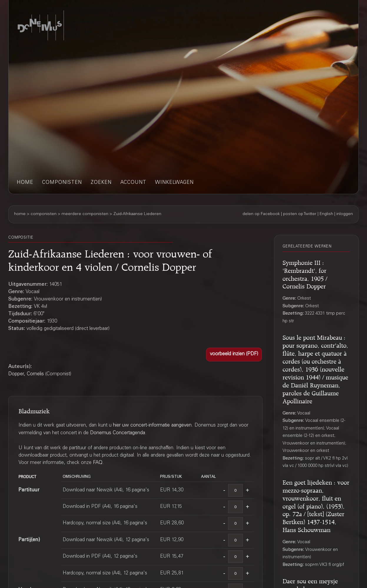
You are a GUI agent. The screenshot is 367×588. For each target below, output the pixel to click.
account (133, 183)
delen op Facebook (261, 214)
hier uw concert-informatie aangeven (152, 426)
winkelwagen (174, 183)
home (25, 183)
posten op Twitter (300, 214)
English (326, 214)
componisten (62, 183)
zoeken (101, 183)
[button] (234, 355)
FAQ (98, 463)
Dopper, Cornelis (26, 374)
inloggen (345, 214)
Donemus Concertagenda (118, 433)
